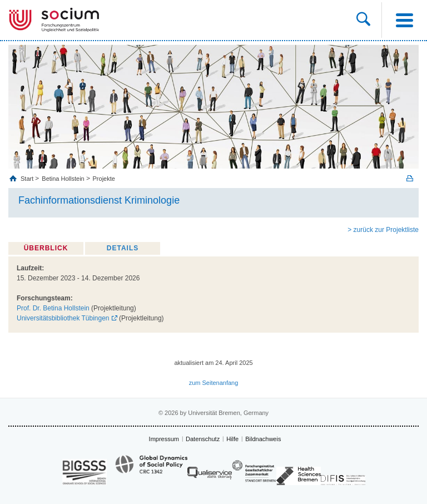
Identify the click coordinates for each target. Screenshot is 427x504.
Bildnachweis (263, 439)
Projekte (104, 179)
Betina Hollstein (63, 179)
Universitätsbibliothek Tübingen (63, 318)
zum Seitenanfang (214, 383)
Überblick (46, 248)
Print (410, 178)
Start (28, 179)
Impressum (164, 439)
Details (123, 248)
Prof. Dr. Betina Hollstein (53, 308)
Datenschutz (203, 439)
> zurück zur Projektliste (383, 230)
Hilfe (232, 439)
